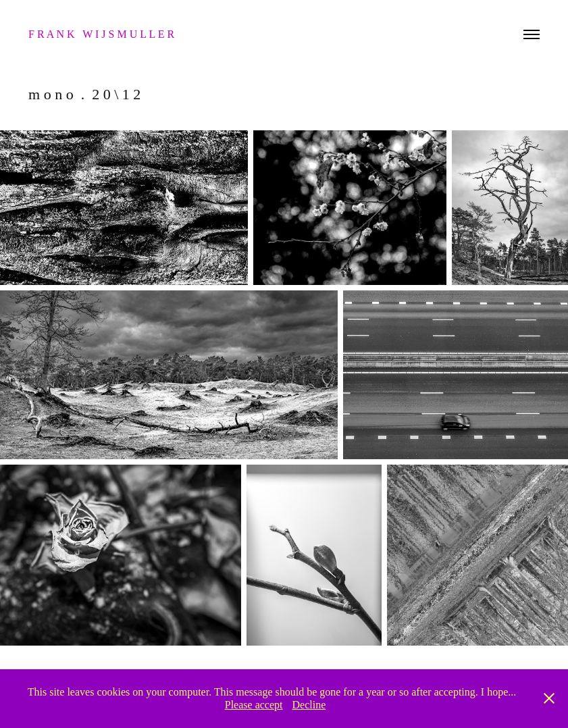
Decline (309, 705)
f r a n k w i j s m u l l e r (103, 34)
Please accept (254, 705)
